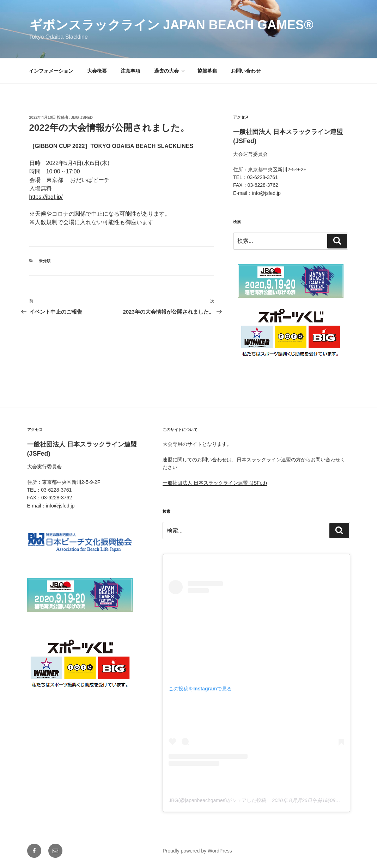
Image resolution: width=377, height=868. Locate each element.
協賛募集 (207, 71)
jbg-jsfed (82, 117)
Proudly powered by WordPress (197, 851)
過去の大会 (170, 71)
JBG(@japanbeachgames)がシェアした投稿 (217, 800)
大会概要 (97, 71)
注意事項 (130, 71)
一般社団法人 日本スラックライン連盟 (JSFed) (215, 483)
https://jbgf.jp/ (46, 197)
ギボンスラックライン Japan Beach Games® (171, 25)
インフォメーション (51, 71)
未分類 (45, 261)
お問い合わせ (246, 71)
